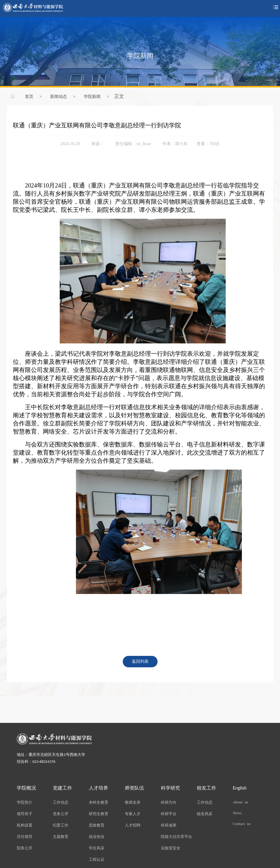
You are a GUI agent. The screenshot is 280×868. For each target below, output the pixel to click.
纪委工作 (61, 825)
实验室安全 (171, 848)
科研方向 (169, 802)
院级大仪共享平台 (176, 836)
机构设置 (25, 825)
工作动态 (61, 802)
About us (241, 802)
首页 (29, 96)
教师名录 (133, 802)
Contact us (242, 823)
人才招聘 (133, 825)
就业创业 (97, 836)
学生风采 (97, 848)
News (237, 813)
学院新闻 (92, 96)
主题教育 (61, 836)
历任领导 (25, 836)
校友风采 (205, 813)
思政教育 (97, 825)
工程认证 (97, 859)
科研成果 (169, 825)
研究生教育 (99, 813)
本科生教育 (99, 802)
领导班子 (25, 813)
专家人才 (133, 813)
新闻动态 (59, 96)
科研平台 (169, 813)
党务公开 (61, 813)
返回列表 (140, 661)
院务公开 (25, 848)
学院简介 (25, 802)
